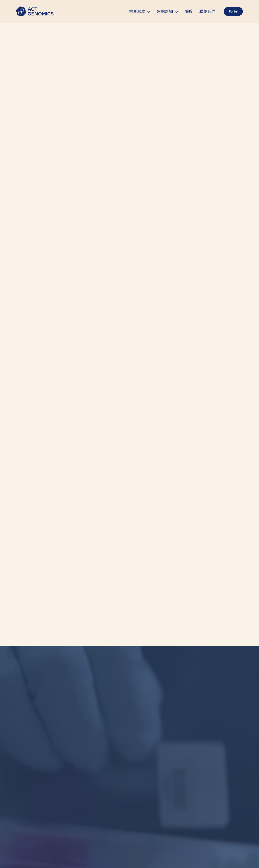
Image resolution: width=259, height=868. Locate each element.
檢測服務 (137, 12)
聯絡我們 (207, 12)
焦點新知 (165, 12)
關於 (189, 12)
